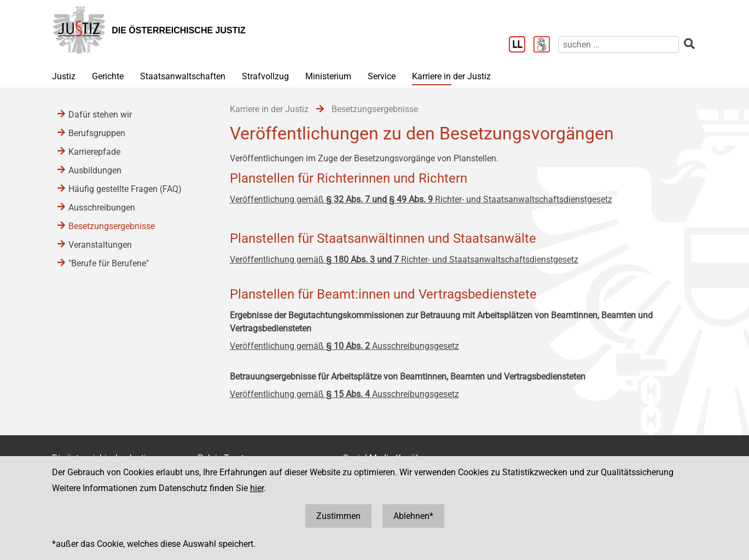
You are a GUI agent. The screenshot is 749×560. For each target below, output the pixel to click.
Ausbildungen (95, 170)
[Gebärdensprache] (546, 45)
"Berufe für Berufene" (109, 263)
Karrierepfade (94, 152)
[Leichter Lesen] (521, 45)
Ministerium (328, 76)
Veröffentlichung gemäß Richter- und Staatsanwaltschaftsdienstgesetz (421, 199)
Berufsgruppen (97, 133)
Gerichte (108, 76)
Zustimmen (338, 516)
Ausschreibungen (102, 208)
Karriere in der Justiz (451, 76)
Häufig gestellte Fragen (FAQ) (125, 189)
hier (257, 488)
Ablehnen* (413, 516)
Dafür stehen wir (100, 115)
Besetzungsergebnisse (112, 226)
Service (382, 76)
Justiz (64, 76)
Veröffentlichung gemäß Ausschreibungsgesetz (344, 346)
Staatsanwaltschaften (183, 76)
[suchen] (619, 45)
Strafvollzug (265, 76)
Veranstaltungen (100, 245)
